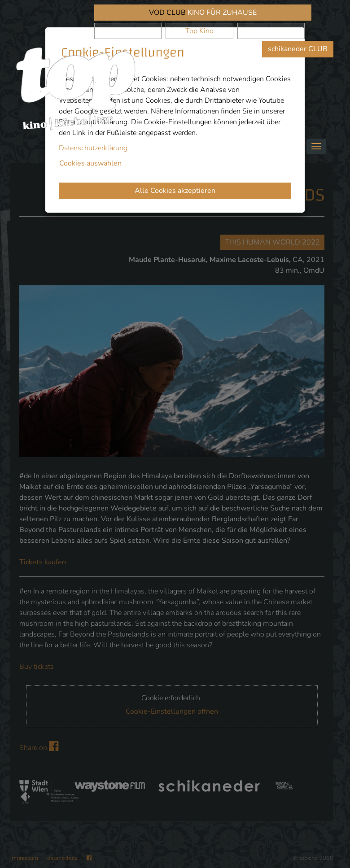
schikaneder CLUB (298, 49)
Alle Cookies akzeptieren (175, 191)
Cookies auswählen (90, 163)
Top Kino (199, 31)
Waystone (271, 31)
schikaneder (128, 31)
